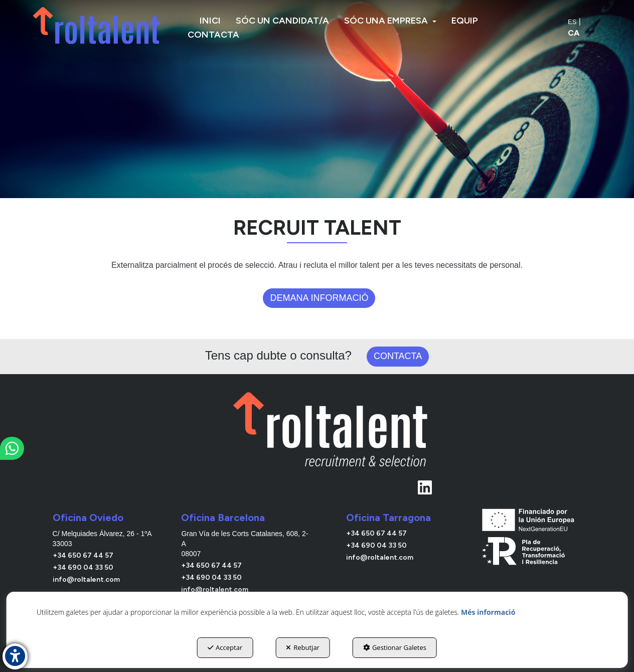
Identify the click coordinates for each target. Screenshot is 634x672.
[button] (97, 25)
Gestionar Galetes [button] (395, 647)
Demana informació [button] (319, 298)
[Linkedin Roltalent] (332, 484)
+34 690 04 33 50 (83, 567)
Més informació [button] (488, 612)
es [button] (572, 22)
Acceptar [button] (225, 647)
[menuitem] (210, 21)
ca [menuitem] (574, 33)
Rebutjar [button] (303, 647)
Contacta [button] (398, 356)
